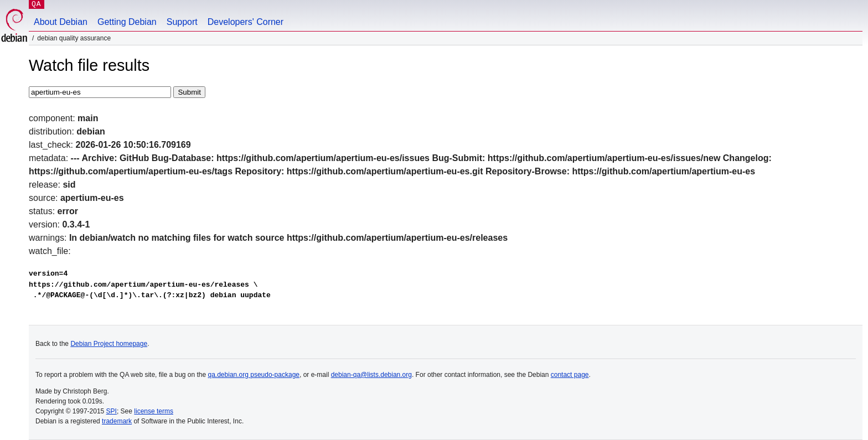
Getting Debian (127, 22)
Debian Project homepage (109, 344)
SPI (112, 411)
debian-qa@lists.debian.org (371, 375)
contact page (570, 375)
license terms (154, 411)
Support (182, 22)
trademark (117, 421)
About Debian (61, 22)
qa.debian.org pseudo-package (254, 375)
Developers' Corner (246, 22)
